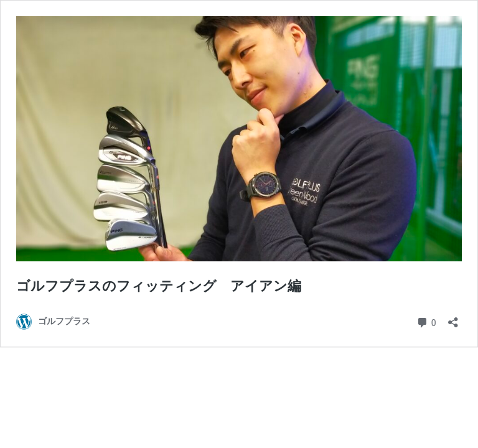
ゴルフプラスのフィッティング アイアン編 (159, 286)
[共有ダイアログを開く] (453, 318)
